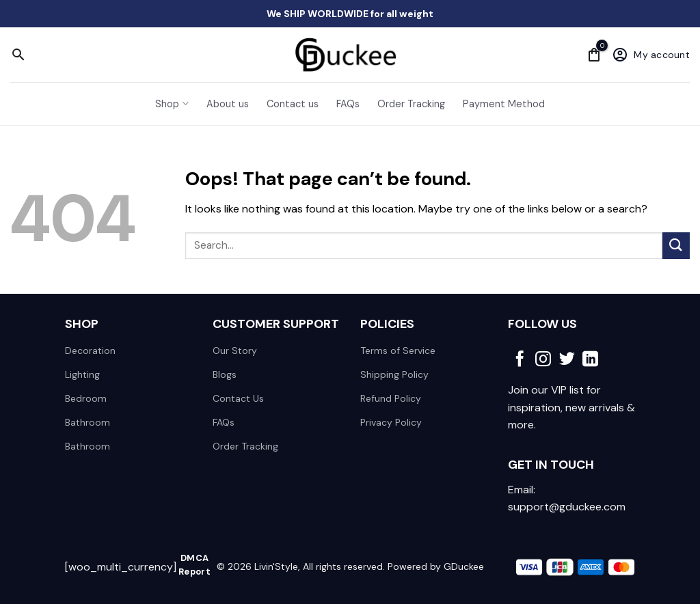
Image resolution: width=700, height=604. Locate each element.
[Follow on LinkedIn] (590, 360)
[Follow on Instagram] (543, 360)
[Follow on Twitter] (567, 360)
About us (228, 104)
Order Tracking (411, 104)
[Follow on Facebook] (520, 360)
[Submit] (676, 246)
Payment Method (504, 104)
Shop (172, 104)
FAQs (348, 104)
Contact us (293, 104)
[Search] (18, 55)
